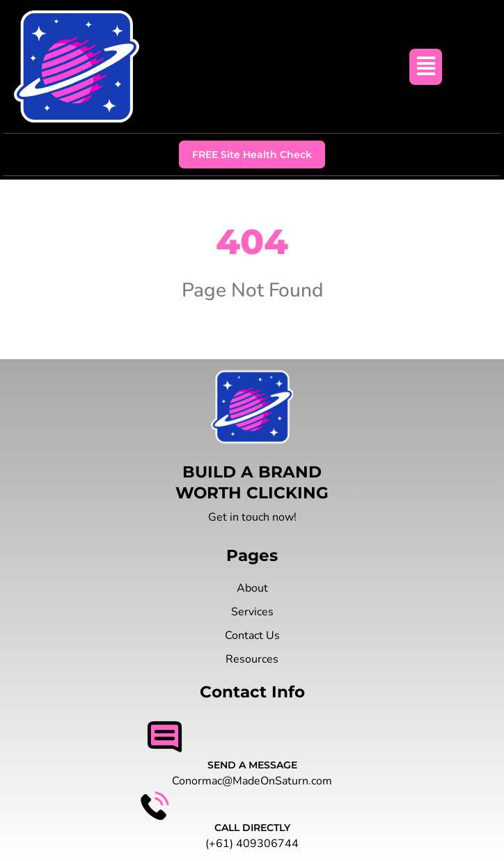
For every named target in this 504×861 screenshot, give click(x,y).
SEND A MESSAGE (252, 765)
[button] (426, 67)
